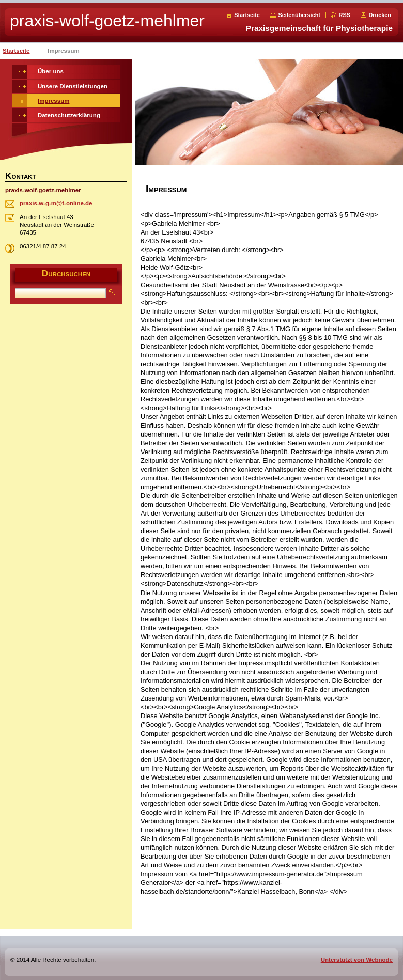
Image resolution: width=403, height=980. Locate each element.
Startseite (247, 15)
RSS (345, 15)
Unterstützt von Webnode (357, 960)
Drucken (380, 15)
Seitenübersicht (299, 15)
